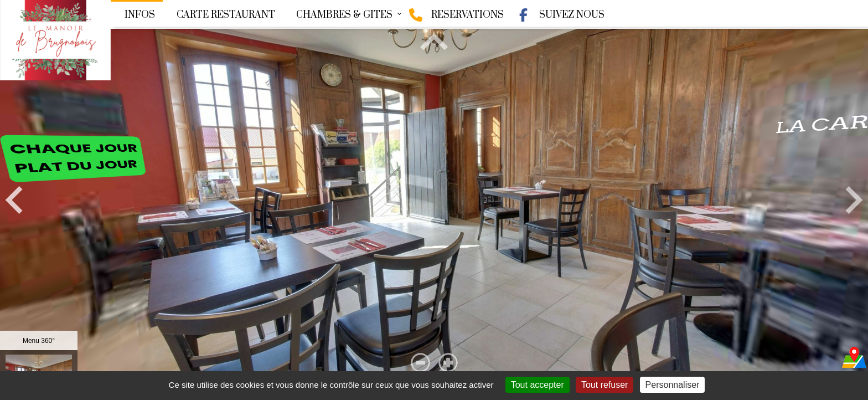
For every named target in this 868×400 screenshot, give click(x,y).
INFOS (140, 15)
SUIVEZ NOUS (561, 15)
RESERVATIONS (456, 15)
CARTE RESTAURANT (226, 15)
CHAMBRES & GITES (344, 15)
